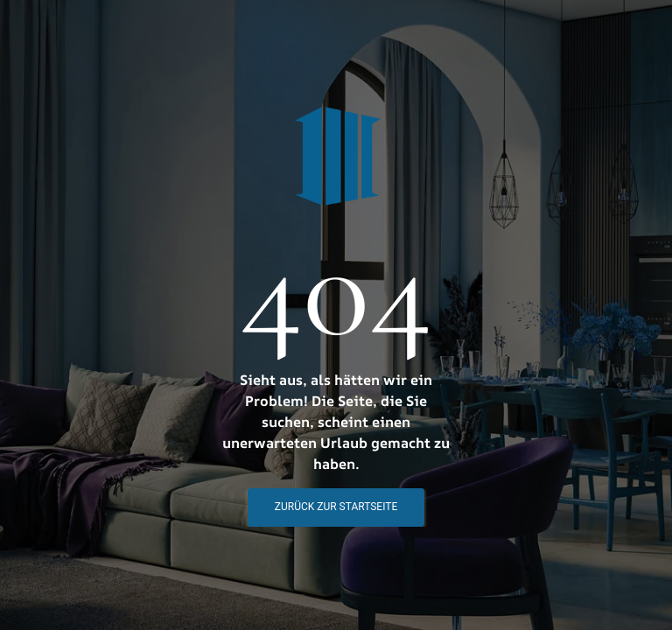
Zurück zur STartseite (336, 507)
